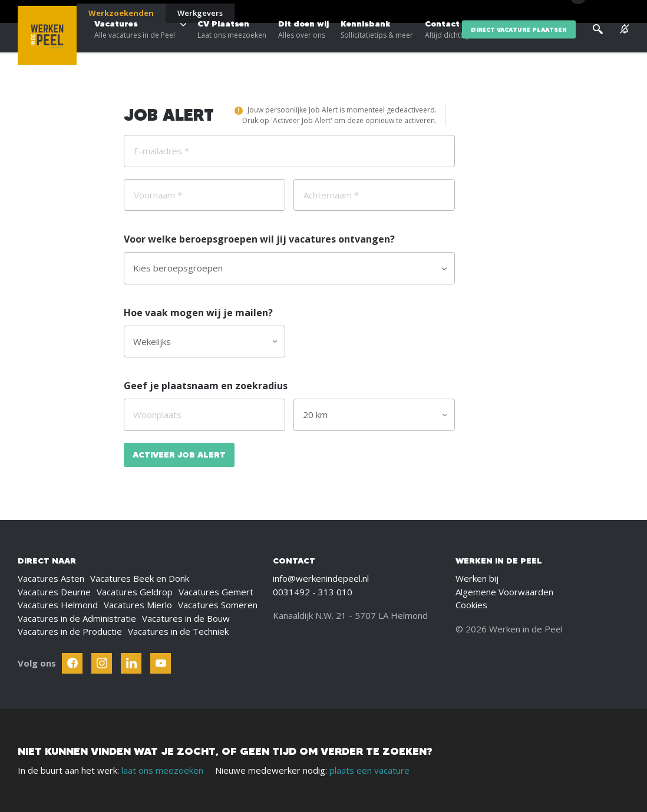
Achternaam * (331, 195)
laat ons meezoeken (162, 770)
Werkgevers (200, 13)
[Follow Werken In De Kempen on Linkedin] (131, 663)
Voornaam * (158, 195)
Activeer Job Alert (179, 455)
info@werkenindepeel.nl (321, 578)
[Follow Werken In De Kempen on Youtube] (161, 663)
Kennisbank (377, 47)
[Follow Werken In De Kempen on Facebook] (72, 663)
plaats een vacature (369, 770)
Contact (447, 47)
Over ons (523, 12)
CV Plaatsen (232, 47)
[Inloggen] (600, 13)
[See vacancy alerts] (625, 47)
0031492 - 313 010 (313, 592)
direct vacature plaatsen (519, 47)
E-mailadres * (161, 151)
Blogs (487, 12)
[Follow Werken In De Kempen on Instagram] (102, 663)
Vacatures (135, 47)
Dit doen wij (303, 47)
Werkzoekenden (121, 13)
